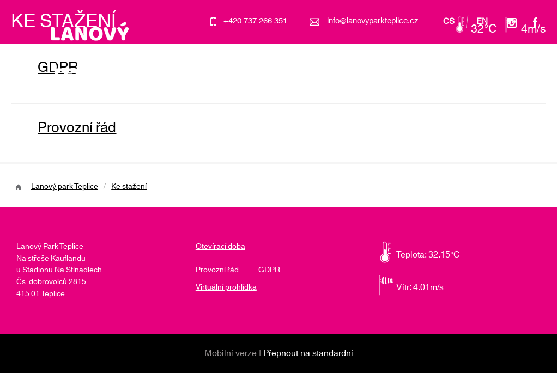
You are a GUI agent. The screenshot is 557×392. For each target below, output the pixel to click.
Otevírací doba (458, 76)
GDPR (269, 270)
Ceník (401, 76)
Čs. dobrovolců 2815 (51, 282)
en (482, 22)
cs (449, 22)
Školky (359, 76)
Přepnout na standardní (308, 353)
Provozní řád (77, 128)
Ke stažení (129, 187)
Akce (318, 76)
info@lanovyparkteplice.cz (373, 21)
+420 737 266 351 (255, 21)
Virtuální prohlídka (226, 287)
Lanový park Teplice (65, 187)
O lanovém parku (258, 76)
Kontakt (517, 76)
